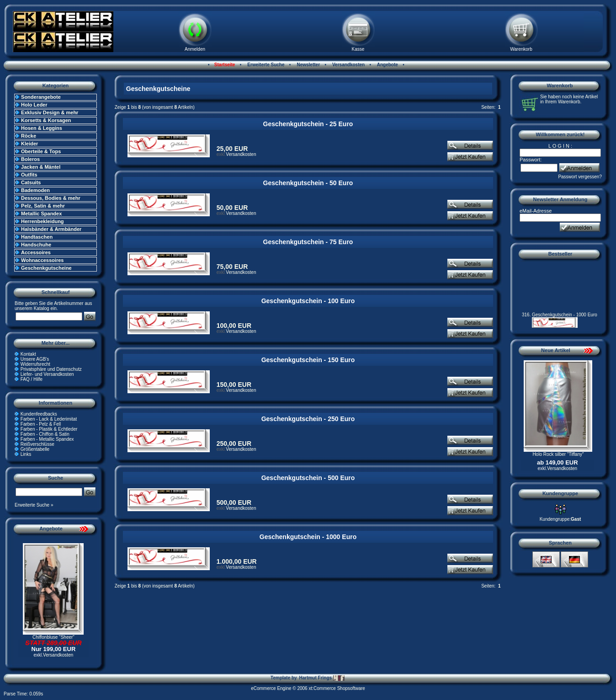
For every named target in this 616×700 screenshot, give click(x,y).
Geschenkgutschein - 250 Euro (308, 419)
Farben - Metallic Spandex (47, 439)
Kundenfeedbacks (39, 414)
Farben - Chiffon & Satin (45, 434)
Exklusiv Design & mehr (50, 112)
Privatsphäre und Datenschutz (51, 369)
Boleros (30, 159)
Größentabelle (35, 449)
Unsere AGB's (35, 359)
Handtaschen (37, 237)
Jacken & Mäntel (41, 167)
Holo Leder (34, 105)
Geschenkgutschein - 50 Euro (308, 183)
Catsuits (31, 182)
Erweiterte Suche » (34, 505)
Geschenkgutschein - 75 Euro (308, 242)
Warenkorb (521, 49)
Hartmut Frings (321, 678)
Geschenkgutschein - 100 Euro (308, 301)
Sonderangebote (41, 97)
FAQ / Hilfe (32, 379)
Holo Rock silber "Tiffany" (558, 454)
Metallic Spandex (41, 214)
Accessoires (36, 252)
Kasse (358, 49)
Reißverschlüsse (37, 444)
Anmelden (195, 49)
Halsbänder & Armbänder (51, 229)
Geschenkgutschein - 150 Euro (308, 360)
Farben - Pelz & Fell (41, 424)
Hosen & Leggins (42, 128)
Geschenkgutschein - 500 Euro (308, 478)
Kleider (29, 144)
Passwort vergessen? (580, 177)
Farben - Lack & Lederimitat (49, 419)
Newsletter (308, 65)
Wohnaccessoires (42, 260)
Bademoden (35, 190)
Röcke (29, 136)
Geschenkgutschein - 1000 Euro (308, 537)
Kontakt (28, 354)
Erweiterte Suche (266, 65)
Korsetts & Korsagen (46, 120)
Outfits (29, 175)
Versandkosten (348, 65)
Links (26, 454)
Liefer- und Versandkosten (47, 374)
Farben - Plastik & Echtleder (49, 429)
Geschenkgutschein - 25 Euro (308, 124)
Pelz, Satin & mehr (43, 206)
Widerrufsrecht (35, 364)
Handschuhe (36, 245)
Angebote (387, 65)
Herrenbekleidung (42, 221)
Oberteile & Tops (41, 151)
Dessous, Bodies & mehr (51, 198)
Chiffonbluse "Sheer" (53, 637)
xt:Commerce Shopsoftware (337, 688)
